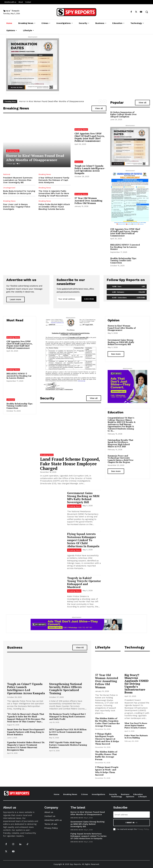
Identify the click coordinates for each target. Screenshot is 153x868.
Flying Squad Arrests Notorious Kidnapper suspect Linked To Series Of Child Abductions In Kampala (83, 540)
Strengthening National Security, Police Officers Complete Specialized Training (66, 688)
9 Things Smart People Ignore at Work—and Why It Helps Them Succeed (107, 771)
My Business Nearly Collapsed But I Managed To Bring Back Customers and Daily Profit (67, 716)
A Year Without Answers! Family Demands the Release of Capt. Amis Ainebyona (54, 180)
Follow (142, 292)
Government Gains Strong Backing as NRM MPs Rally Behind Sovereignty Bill (83, 498)
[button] (147, 12)
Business (79, 162)
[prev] (100, 101)
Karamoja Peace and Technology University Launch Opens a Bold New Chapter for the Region (121, 459)
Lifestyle (11, 400)
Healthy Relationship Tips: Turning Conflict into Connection (123, 260)
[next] (105, 101)
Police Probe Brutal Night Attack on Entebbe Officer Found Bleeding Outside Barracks (54, 207)
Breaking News (13, 151)
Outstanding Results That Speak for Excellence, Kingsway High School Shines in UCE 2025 (120, 443)
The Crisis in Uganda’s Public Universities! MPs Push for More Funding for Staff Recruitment (54, 193)
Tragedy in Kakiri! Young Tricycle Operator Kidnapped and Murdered (84, 582)
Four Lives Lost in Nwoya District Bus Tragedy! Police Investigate (17, 207)
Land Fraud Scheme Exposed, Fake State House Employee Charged (70, 464)
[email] (69, 299)
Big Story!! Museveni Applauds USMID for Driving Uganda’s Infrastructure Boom (137, 684)
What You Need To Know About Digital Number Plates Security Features (136, 725)
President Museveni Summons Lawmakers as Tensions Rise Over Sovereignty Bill (18, 180)
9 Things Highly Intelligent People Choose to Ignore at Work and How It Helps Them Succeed (107, 739)
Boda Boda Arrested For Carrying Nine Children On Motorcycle (19, 192)
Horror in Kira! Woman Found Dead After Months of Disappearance (52, 101)
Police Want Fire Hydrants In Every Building (136, 737)
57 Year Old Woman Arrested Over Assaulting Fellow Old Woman (88, 201)
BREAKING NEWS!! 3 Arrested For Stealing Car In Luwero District (125, 247)
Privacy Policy (143, 829)
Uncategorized (9, 188)
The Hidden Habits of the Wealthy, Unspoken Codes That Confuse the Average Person (107, 722)
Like (143, 286)
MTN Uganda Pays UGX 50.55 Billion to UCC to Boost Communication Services (68, 732)
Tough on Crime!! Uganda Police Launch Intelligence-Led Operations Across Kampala (90, 169)
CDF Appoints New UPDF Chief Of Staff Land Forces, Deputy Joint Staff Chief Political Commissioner (90, 137)
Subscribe (89, 299)
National (7, 174)
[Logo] (76, 12)
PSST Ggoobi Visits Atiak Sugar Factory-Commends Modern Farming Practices (68, 745)
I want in (132, 823)
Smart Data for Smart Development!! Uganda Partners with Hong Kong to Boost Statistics (26, 732)
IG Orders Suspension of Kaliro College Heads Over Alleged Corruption (123, 114)
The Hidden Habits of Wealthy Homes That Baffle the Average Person (106, 756)
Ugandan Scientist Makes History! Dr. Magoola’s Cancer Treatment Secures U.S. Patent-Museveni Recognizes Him (26, 746)
